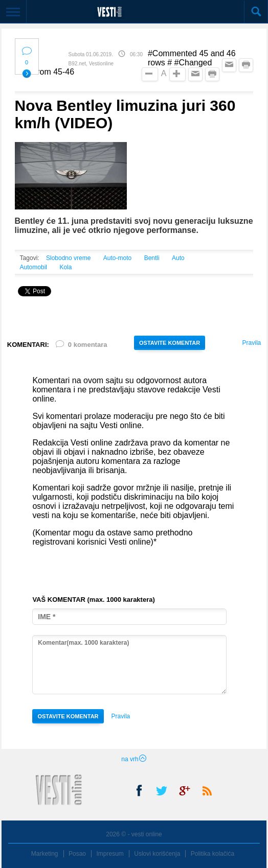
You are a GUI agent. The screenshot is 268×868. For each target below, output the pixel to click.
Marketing (45, 854)
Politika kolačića (213, 854)
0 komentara (81, 347)
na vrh (134, 759)
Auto (178, 258)
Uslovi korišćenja (157, 854)
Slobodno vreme (68, 258)
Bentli (152, 258)
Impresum (110, 854)
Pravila (252, 343)
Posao (77, 854)
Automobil (33, 267)
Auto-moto (117, 258)
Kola (65, 267)
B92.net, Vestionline (91, 64)
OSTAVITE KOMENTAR (170, 343)
